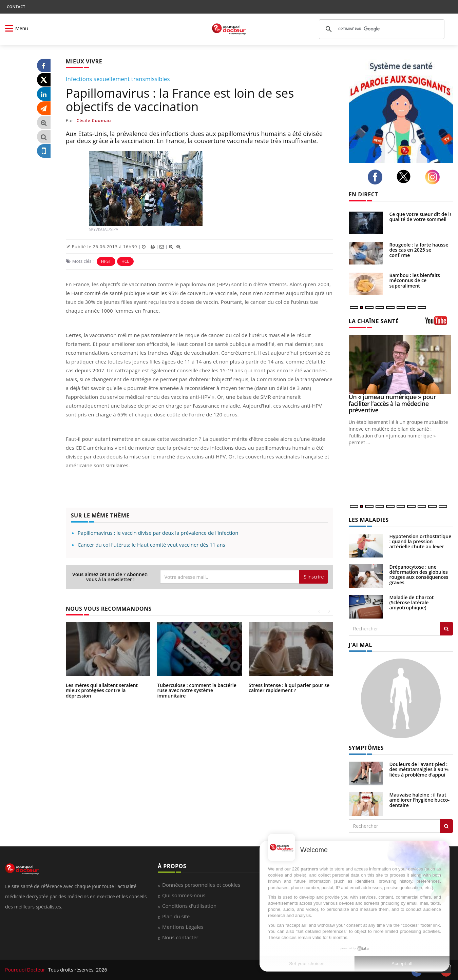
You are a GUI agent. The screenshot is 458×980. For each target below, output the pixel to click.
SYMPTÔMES (366, 748)
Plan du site (176, 916)
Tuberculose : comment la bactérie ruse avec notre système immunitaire (197, 690)
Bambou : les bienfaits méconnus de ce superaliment (415, 280)
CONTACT (16, 7)
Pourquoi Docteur (26, 970)
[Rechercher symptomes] (446, 826)
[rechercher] (381, 29)
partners (309, 869)
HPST (106, 261)
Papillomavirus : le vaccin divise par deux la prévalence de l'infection (158, 533)
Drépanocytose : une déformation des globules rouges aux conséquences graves (419, 575)
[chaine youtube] (439, 323)
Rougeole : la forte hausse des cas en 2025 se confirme (419, 250)
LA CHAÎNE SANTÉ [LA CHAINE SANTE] (374, 321)
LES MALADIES (369, 520)
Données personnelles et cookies (201, 885)
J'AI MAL (360, 645)
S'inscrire (314, 577)
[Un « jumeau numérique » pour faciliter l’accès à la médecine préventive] (401, 364)
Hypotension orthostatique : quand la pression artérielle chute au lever (421, 542)
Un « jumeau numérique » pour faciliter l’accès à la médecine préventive (393, 404)
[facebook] (377, 177)
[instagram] (434, 177)
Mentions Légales (183, 927)
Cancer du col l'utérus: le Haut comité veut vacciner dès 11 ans (151, 545)
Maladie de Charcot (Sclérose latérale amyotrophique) (412, 603)
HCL (125, 261)
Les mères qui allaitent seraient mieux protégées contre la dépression (102, 690)
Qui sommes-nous (184, 895)
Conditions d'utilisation (189, 906)
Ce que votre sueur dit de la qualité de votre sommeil (421, 217)
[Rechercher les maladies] (446, 629)
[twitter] (405, 177)
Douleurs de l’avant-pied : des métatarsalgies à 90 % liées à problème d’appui (419, 769)
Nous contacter (180, 937)
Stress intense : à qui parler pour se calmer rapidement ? (289, 688)
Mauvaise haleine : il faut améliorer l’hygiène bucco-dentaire (420, 800)
